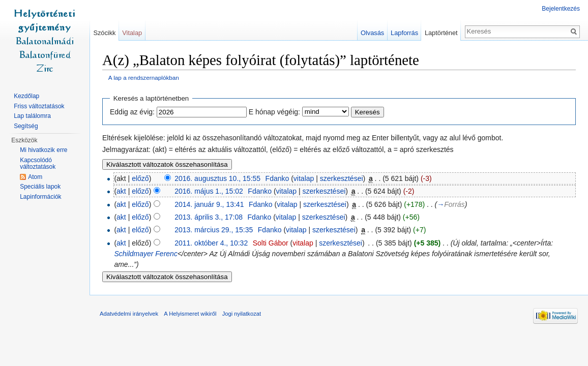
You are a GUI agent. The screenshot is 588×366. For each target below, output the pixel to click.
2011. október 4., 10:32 (211, 243)
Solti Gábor (271, 243)
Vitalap (132, 33)
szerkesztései (342, 178)
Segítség (26, 126)
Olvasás (372, 33)
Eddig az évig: (132, 112)
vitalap (304, 178)
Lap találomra (32, 116)
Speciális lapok (40, 187)
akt (121, 191)
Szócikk (104, 33)
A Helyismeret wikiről (190, 314)
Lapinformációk (40, 197)
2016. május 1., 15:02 (209, 191)
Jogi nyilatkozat (242, 314)
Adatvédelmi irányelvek (129, 314)
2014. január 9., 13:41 (209, 204)
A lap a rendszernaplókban (144, 78)
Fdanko (277, 178)
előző (140, 178)
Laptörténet (441, 33)
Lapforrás (404, 33)
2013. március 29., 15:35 (214, 230)
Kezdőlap (26, 96)
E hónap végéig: (274, 112)
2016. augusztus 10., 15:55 (217, 178)
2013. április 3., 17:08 (209, 217)
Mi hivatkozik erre (43, 150)
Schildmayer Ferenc (146, 254)
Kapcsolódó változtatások (38, 164)
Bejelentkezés (561, 9)
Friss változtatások (39, 106)
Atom (35, 177)
